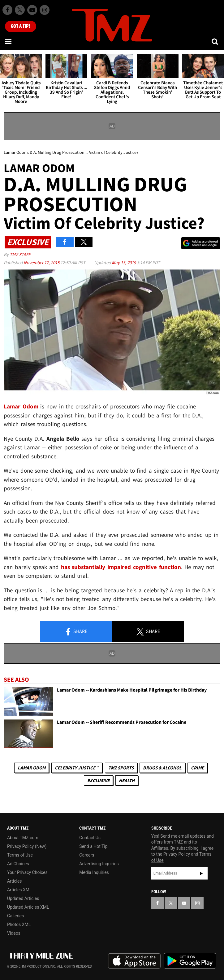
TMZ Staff (20, 254)
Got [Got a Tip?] (21, 26)
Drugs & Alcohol (162, 768)
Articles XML (19, 890)
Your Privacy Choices (27, 872)
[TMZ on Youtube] (32, 10)
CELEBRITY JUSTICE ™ (77, 768)
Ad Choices (18, 864)
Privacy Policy (177, 854)
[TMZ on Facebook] (7, 10)
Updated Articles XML (28, 907)
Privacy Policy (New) (27, 846)
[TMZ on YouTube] (184, 903)
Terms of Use (20, 855)
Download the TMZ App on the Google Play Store (190, 961)
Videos (14, 933)
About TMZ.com (23, 838)
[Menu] (9, 42)
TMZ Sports (121, 768)
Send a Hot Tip (93, 846)
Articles (15, 881)
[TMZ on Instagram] (45, 10)
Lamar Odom (32, 768)
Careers (87, 855)
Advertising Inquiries (99, 864)
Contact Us (90, 838)
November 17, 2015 (42, 263)
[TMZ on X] (20, 10)
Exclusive (98, 780)
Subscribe (201, 873)
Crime (197, 768)
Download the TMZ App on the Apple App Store (134, 961)
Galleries (15, 916)
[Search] (215, 42)
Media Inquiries (94, 872)
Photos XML (19, 924)
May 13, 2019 (124, 263)
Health (127, 780)
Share (76, 632)
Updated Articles (23, 898)
